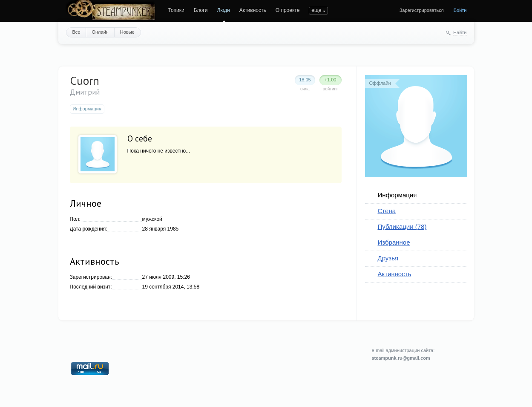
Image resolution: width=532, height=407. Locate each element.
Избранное (394, 242)
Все (76, 32)
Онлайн (100, 32)
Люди (223, 10)
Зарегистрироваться (422, 10)
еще (316, 10)
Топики (176, 10)
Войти (460, 10)
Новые (127, 32)
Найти (460, 32)
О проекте (288, 10)
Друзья (388, 258)
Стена (387, 211)
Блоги (201, 10)
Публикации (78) (402, 227)
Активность (253, 10)
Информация (397, 195)
